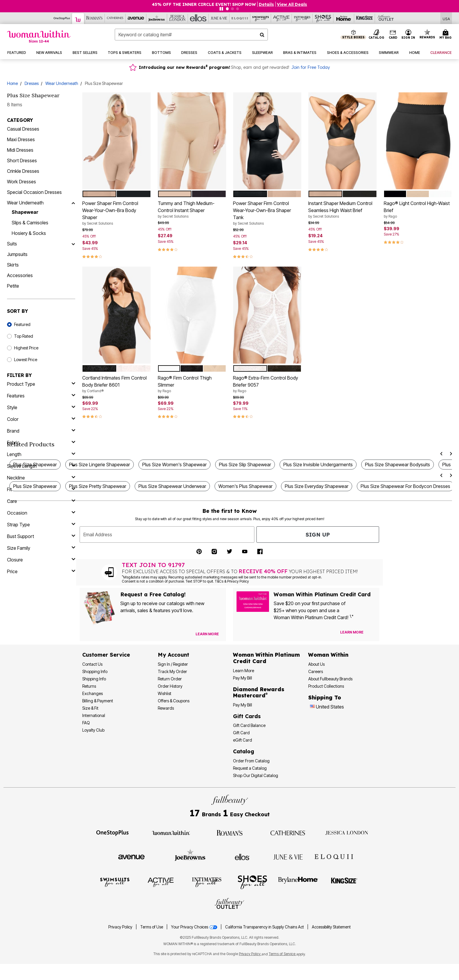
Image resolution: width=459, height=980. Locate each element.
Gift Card (241, 733)
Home (12, 83)
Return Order (170, 679)
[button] (408, 35)
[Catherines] (288, 832)
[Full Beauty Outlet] (385, 18)
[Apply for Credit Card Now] (372, 634)
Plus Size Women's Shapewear (174, 465)
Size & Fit (90, 708)
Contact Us (92, 664)
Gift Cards (247, 716)
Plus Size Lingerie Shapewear (100, 465)
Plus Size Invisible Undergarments (318, 465)
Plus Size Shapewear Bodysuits (398, 465)
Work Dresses (22, 182)
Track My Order (172, 671)
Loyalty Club (93, 730)
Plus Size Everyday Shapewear (317, 486)
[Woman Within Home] (39, 36)
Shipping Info (94, 679)
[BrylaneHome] (298, 882)
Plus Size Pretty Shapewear (98, 486)
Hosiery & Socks (29, 233)
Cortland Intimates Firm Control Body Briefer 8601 (116, 384)
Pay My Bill (243, 678)
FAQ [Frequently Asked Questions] (86, 723)
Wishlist (165, 693)
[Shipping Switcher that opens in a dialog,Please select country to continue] (446, 18)
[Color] (41, 419)
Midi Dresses (20, 150)
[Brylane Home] (344, 18)
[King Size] (365, 18)
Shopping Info (95, 671)
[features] (41, 396)
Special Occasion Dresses (34, 192)
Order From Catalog (251, 761)
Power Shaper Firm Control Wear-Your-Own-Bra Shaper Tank (267, 213)
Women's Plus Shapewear (245, 486)
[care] (41, 501)
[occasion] (41, 513)
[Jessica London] (178, 18)
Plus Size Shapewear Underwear (172, 486)
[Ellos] (198, 18)
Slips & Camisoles (30, 223)
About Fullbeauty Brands (330, 679)
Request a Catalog (250, 768)
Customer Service (106, 655)
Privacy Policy (120, 927)
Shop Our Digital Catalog (256, 775)
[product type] (41, 384)
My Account (173, 655)
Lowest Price (26, 360)
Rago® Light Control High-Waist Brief (418, 210)
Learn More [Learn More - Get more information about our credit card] (244, 671)
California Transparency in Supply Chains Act (265, 927)
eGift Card (243, 740)
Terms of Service (282, 954)
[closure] (41, 560)
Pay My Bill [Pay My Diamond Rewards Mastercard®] (243, 705)
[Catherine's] (115, 18)
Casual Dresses (23, 129)
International (94, 715)
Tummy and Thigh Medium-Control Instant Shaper (192, 210)
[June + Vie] (288, 856)
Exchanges (93, 693)
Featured (22, 324)
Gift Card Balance (249, 725)
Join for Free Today (311, 67)
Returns (89, 686)
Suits (12, 244)
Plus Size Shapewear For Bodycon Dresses (405, 486)
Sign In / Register (173, 664)
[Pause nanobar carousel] (221, 9)
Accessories (20, 275)
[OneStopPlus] (62, 18)
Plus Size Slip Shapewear (245, 465)
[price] (41, 571)
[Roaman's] (94, 18)
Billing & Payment (98, 701)
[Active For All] (281, 18)
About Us (316, 664)
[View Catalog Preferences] (207, 634)
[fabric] (41, 443)
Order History (170, 686)
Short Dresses (22, 161)
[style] (41, 407)
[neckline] (41, 478)
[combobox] (191, 35)
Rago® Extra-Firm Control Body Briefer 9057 (267, 384)
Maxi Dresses (21, 139)
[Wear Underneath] (73, 203)
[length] (41, 454)
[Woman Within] (78, 19)
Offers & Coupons (174, 701)
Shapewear (25, 212)
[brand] (41, 431)
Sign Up (318, 535)
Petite (13, 286)
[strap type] (41, 525)
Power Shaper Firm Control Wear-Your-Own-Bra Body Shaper (116, 213)
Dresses (32, 83)
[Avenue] (136, 18)
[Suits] (73, 244)
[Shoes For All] (323, 18)
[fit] (41, 489)
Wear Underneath (62, 83)
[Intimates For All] (302, 18)
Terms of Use (152, 927)
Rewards (166, 708)
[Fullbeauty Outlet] (229, 904)
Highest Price (26, 348)
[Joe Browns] (157, 18)
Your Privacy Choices (195, 927)
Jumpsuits (17, 254)
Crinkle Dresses (23, 171)
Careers (316, 671)
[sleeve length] (41, 466)
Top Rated (24, 336)
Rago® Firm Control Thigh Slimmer (192, 384)
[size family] (41, 548)
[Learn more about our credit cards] (352, 632)
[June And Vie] (219, 18)
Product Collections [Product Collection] (326, 686)
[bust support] (41, 536)
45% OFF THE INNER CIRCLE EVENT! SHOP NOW (204, 4)
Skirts (13, 265)
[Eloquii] (240, 18)
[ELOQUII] (334, 856)
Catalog (244, 751)
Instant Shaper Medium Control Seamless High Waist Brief (342, 210)
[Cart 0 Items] (446, 35)
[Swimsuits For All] (261, 18)
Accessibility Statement (331, 927)
